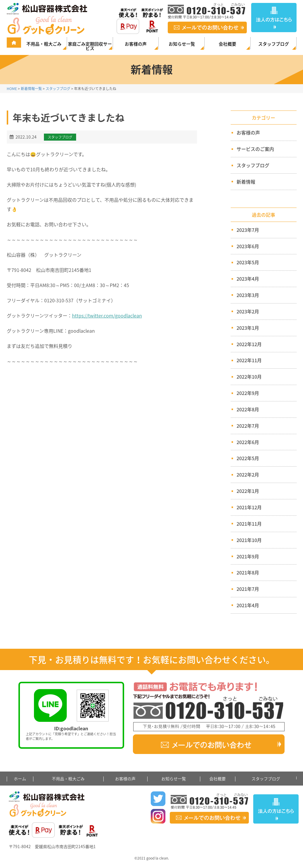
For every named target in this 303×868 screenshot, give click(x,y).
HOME (12, 89)
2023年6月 (248, 246)
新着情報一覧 (31, 89)
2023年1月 (248, 328)
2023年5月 (248, 262)
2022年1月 (248, 491)
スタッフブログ (274, 44)
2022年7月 (248, 426)
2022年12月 (249, 344)
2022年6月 (248, 442)
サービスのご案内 (253, 149)
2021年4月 (248, 605)
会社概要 (227, 44)
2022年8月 (248, 409)
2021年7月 (248, 589)
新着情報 (243, 182)
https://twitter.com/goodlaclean (107, 315)
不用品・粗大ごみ (44, 44)
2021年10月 (249, 540)
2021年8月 (248, 572)
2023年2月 (248, 311)
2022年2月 (248, 474)
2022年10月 (249, 377)
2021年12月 (249, 507)
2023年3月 (248, 295)
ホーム (20, 779)
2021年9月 (248, 556)
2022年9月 (248, 393)
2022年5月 (248, 458)
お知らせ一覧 (182, 44)
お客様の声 (136, 44)
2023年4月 (248, 279)
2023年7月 (248, 230)
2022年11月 (249, 360)
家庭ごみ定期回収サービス (90, 46)
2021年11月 (249, 524)
